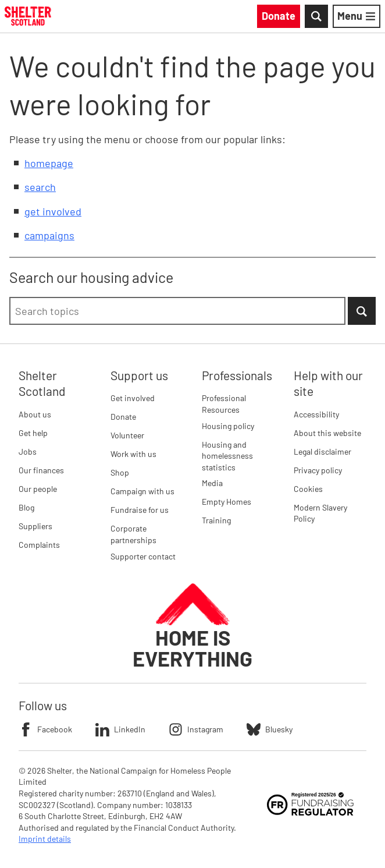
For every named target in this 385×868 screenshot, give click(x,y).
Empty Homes (227, 502)
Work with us (133, 454)
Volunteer (127, 435)
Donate (123, 417)
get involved (53, 211)
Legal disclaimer (322, 451)
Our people (38, 489)
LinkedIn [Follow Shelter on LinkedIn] (120, 729)
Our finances (41, 470)
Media (212, 483)
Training (216, 520)
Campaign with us (142, 491)
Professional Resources (224, 404)
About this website (327, 433)
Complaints (39, 545)
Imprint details (45, 839)
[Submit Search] (362, 311)
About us (35, 414)
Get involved (133, 398)
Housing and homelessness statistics (227, 456)
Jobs (28, 451)
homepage (49, 163)
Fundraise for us (140, 510)
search (40, 187)
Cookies (308, 489)
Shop (120, 472)
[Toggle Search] (316, 16)
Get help (33, 433)
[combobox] (177, 311)
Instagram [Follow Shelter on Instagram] (196, 729)
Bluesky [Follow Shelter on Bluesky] (270, 729)
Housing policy (228, 426)
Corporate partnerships (133, 534)
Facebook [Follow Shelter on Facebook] (45, 729)
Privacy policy (318, 470)
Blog (26, 507)
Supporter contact (143, 556)
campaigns (49, 235)
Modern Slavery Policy (320, 513)
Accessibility (316, 414)
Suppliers (35, 526)
